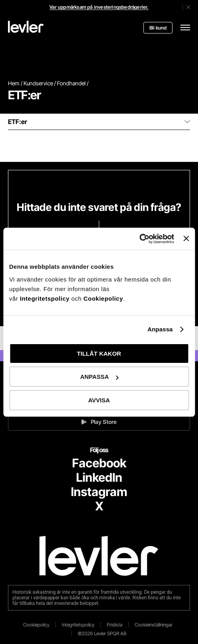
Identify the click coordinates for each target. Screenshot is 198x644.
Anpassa (160, 329)
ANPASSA (99, 377)
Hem (14, 83)
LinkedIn (99, 477)
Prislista (115, 625)
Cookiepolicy (103, 298)
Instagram (99, 492)
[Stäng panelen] (186, 238)
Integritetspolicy (46, 298)
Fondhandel (71, 83)
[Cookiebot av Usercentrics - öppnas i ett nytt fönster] (139, 239)
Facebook (99, 463)
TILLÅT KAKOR (99, 354)
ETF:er (99, 122)
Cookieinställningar (154, 625)
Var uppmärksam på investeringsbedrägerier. (99, 7)
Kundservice (38, 83)
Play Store (99, 422)
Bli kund (158, 28)
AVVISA (99, 400)
